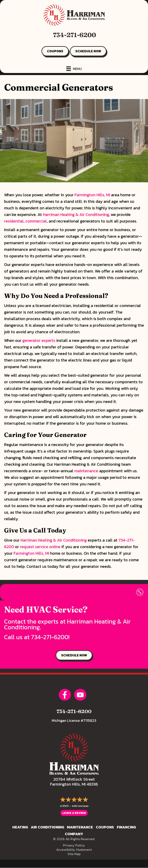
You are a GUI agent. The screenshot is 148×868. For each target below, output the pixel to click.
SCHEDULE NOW (88, 51)
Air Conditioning (47, 827)
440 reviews (80, 806)
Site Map (74, 854)
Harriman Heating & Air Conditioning (76, 214)
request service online (40, 547)
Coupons (105, 827)
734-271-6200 (75, 35)
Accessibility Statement (74, 850)
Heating (20, 827)
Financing (126, 827)
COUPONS (55, 51)
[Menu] (74, 69)
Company (74, 834)
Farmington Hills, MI (92, 195)
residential (14, 221)
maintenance (86, 471)
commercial (36, 221)
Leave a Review (74, 813)
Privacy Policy (74, 845)
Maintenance (80, 827)
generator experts (39, 340)
